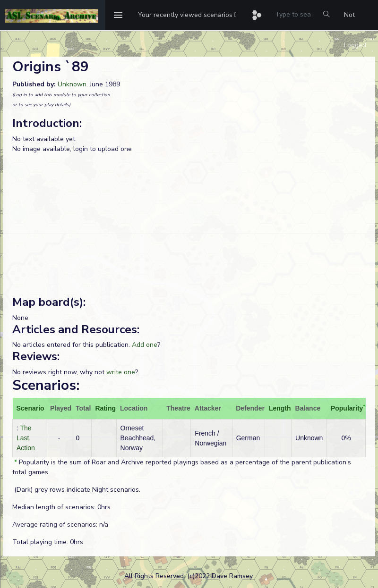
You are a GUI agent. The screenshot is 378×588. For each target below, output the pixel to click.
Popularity (347, 408)
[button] (187, 15)
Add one (145, 345)
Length (280, 408)
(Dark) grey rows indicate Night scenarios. (76, 490)
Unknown (72, 84)
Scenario (30, 408)
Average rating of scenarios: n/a (60, 525)
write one (121, 372)
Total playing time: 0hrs (48, 542)
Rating (105, 408)
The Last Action (26, 438)
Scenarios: (46, 385)
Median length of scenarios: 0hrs (61, 507)
